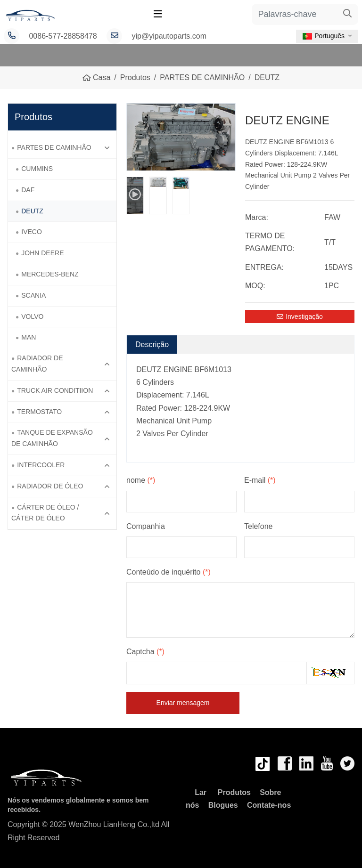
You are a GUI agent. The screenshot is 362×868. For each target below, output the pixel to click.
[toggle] (158, 14)
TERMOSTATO (39, 412)
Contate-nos (269, 805)
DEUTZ (32, 211)
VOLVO (32, 316)
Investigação (300, 316)
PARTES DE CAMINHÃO (54, 147)
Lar (201, 792)
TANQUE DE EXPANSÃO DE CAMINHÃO (52, 438)
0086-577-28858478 (63, 36)
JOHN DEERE (42, 253)
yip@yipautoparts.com (169, 36)
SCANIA (33, 295)
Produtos (234, 792)
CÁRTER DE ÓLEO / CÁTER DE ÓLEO (45, 513)
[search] (348, 14)
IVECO (32, 232)
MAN (29, 337)
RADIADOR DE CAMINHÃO (37, 364)
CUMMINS (37, 169)
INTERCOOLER (41, 465)
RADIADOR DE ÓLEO (50, 486)
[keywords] (295, 14)
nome (141, 480)
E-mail (260, 480)
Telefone (259, 526)
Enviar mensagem (183, 703)
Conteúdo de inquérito (169, 572)
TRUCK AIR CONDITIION (55, 390)
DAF (28, 190)
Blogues (223, 805)
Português (324, 36)
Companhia (146, 526)
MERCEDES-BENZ (50, 274)
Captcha (145, 652)
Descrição (152, 345)
